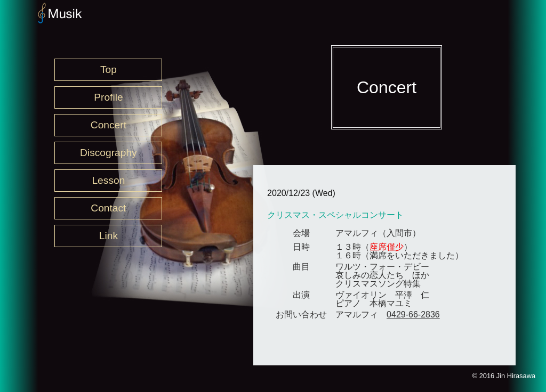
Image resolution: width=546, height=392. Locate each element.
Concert (109, 125)
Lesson (108, 180)
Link (109, 236)
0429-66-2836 (413, 315)
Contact (108, 208)
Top (109, 70)
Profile (108, 97)
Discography (109, 153)
